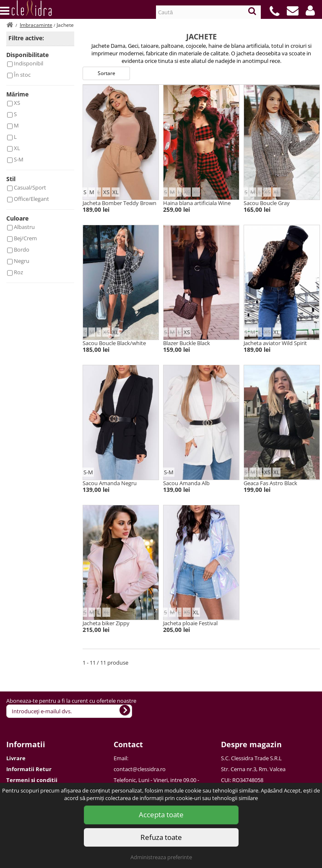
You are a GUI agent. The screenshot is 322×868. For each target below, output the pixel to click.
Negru (22, 261)
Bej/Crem (25, 238)
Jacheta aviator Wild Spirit (275, 343)
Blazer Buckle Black (187, 343)
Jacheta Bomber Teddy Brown (119, 203)
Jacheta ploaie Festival (190, 623)
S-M (19, 159)
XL (17, 148)
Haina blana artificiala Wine (197, 203)
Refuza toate (161, 837)
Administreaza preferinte (161, 857)
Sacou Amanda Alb (186, 483)
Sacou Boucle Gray (267, 203)
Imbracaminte (36, 25)
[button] (310, 10)
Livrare (16, 758)
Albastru (24, 227)
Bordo (22, 249)
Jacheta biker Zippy (106, 623)
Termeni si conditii (32, 780)
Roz (18, 272)
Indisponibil (29, 63)
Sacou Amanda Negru (110, 483)
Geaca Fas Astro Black (270, 483)
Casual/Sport (30, 187)
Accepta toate (161, 815)
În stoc (22, 75)
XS (17, 103)
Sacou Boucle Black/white (114, 343)
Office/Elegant (31, 199)
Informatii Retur (29, 769)
